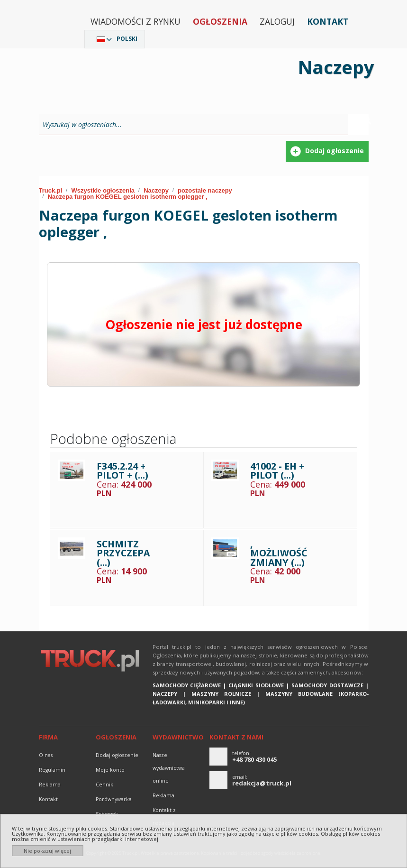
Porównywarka (114, 799)
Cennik (104, 785)
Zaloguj (277, 21)
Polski (127, 39)
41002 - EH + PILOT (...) (277, 471)
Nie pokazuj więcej (47, 851)
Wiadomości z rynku (136, 21)
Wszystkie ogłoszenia (103, 190)
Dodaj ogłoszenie (117, 755)
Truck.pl (51, 190)
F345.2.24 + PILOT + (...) (122, 471)
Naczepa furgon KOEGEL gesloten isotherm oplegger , (128, 197)
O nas (46, 755)
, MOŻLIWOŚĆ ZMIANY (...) (279, 553)
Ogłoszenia (220, 21)
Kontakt (328, 21)
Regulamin (52, 770)
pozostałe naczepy (205, 190)
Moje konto (110, 770)
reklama (50, 785)
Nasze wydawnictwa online (169, 768)
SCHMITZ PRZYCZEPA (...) (123, 553)
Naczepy (156, 190)
